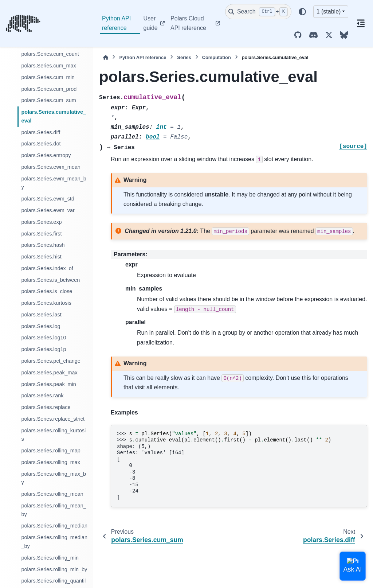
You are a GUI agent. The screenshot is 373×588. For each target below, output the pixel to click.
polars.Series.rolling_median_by (54, 542)
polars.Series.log (41, 326)
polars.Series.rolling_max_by (54, 478)
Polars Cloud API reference (188, 23)
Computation (217, 57)
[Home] (106, 57)
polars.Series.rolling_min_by (54, 569)
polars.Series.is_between (50, 280)
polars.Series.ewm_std (48, 199)
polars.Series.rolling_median (54, 526)
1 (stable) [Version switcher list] (329, 11)
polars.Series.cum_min (48, 77)
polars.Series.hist (41, 257)
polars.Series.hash (43, 245)
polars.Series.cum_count (50, 54)
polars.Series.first (41, 234)
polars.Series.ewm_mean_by (54, 183)
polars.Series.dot (41, 144)
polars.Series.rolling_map (51, 451)
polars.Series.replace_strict (53, 419)
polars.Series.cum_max (48, 66)
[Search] (258, 12)
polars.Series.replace (46, 407)
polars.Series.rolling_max (51, 462)
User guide (151, 23)
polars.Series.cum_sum (48, 100)
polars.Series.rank (42, 396)
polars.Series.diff (41, 132)
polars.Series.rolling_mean (52, 494)
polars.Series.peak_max (49, 373)
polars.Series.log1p (44, 349)
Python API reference (116, 23)
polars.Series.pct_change (51, 361)
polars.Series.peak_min (48, 384)
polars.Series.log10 (44, 338)
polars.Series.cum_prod (49, 89)
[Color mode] (302, 12)
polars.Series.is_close (47, 291)
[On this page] (361, 23)
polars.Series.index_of (47, 268)
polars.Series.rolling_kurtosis (53, 435)
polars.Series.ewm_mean (51, 167)
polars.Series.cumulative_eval (54, 116)
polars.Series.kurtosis (46, 303)
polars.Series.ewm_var (48, 210)
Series (184, 57)
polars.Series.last (41, 315)
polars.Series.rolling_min (50, 558)
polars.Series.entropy (46, 155)
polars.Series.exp (41, 222)
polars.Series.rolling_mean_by (54, 510)
